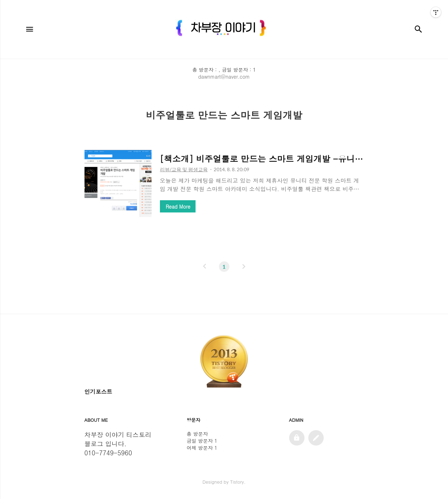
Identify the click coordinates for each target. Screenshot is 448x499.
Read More (178, 207)
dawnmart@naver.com (224, 77)
